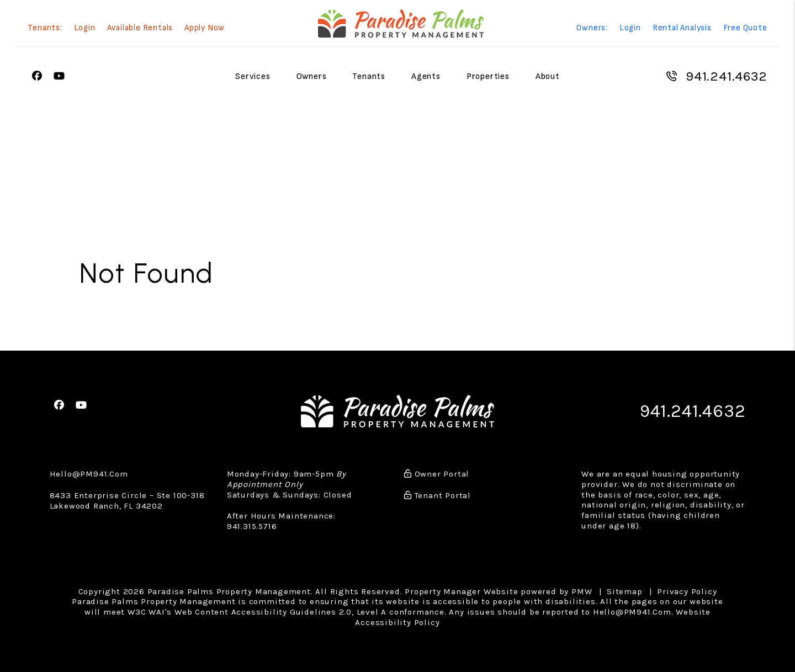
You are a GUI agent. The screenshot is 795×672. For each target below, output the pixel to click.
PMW (582, 591)
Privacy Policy (687, 591)
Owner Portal (437, 474)
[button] (37, 76)
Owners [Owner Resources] (312, 76)
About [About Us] (548, 76)
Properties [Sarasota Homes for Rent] (488, 76)
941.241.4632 (727, 76)
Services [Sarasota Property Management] (253, 76)
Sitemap (625, 591)
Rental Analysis (682, 28)
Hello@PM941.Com (89, 474)
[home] (401, 23)
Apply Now (205, 28)
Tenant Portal (438, 495)
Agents (426, 76)
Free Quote (745, 28)
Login (85, 28)
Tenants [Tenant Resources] (369, 76)
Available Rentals (140, 28)
